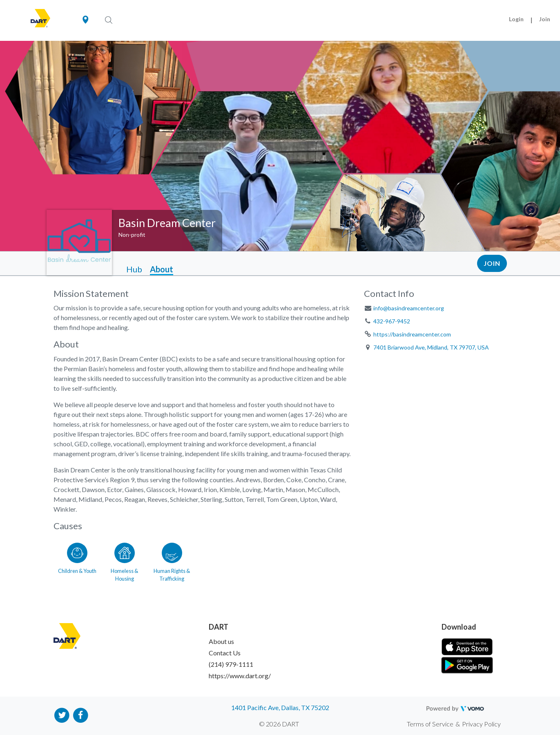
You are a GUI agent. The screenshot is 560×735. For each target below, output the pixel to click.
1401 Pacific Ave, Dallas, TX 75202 (280, 707)
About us (221, 641)
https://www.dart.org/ (240, 676)
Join (545, 19)
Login (516, 19)
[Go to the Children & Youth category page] (77, 561)
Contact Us (225, 653)
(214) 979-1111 (231, 664)
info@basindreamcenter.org (409, 308)
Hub (134, 269)
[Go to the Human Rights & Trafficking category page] (172, 561)
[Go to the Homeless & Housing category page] (125, 561)
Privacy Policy (481, 724)
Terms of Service (430, 724)
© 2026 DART (279, 724)
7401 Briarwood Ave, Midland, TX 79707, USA (431, 347)
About (162, 269)
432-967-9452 (392, 321)
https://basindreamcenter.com (412, 334)
